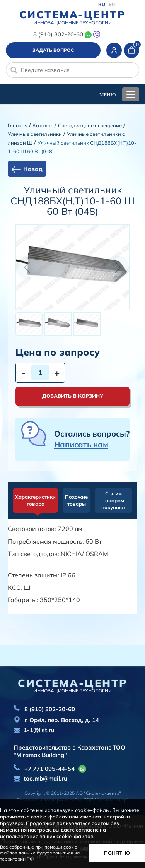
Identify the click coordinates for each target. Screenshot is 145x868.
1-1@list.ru (39, 730)
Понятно (117, 853)
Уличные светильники (35, 134)
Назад (33, 169)
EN (112, 5)
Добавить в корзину (73, 396)
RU (102, 5)
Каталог (43, 125)
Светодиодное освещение (90, 125)
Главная (18, 125)
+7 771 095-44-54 (49, 769)
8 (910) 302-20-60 (58, 34)
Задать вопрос (53, 50)
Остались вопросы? (92, 439)
